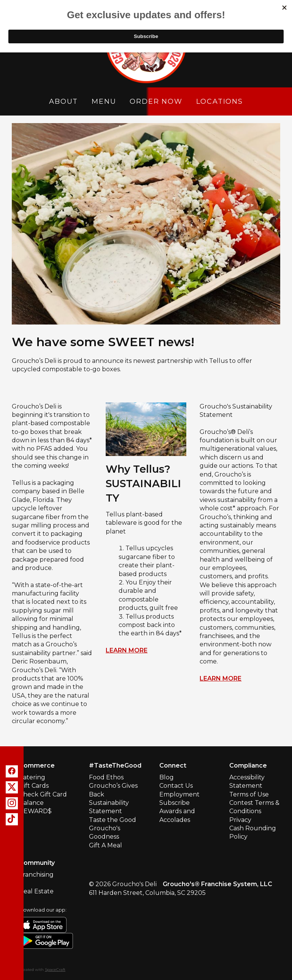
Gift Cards (34, 786)
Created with (42, 970)
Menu (104, 101)
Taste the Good (113, 820)
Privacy (240, 820)
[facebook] (12, 771)
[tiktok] (12, 819)
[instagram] (12, 803)
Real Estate (36, 891)
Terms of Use (249, 794)
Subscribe (175, 803)
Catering (32, 777)
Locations (220, 101)
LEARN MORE (127, 650)
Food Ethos (106, 777)
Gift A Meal (106, 845)
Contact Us (176, 786)
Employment (179, 794)
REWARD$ (35, 811)
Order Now (156, 101)
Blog (167, 777)
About (63, 101)
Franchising (36, 875)
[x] (12, 787)
